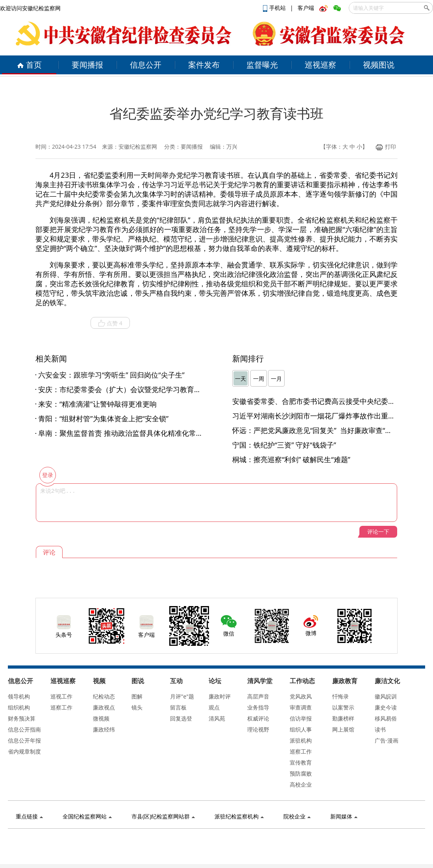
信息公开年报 (24, 740)
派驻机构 (301, 740)
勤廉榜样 (343, 718)
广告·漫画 (387, 740)
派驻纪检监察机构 (239, 816)
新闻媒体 (344, 816)
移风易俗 (386, 718)
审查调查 (301, 707)
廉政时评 (220, 696)
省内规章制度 (24, 751)
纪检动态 (104, 696)
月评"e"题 (182, 696)
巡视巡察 (320, 65)
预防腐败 (301, 773)
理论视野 (258, 729)
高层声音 (258, 696)
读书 (380, 729)
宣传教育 (301, 762)
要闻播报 (87, 65)
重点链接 (29, 816)
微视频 (101, 718)
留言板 (178, 707)
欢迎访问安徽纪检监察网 (30, 8)
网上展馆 (343, 729)
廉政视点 (104, 707)
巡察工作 (61, 707)
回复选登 (181, 718)
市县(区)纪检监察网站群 (163, 816)
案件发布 (204, 65)
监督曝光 (262, 65)
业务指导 (258, 707)
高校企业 (301, 784)
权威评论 (258, 718)
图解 (137, 696)
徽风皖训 (386, 696)
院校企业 (297, 816)
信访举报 (301, 718)
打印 (386, 147)
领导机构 (19, 696)
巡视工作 (61, 696)
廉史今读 (386, 707)
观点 (214, 707)
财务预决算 (22, 718)
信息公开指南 (24, 729)
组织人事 (301, 729)
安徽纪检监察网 (138, 147)
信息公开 (146, 65)
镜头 (137, 707)
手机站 (275, 8)
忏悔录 (340, 696)
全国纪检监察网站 (87, 816)
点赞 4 (110, 323)
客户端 (306, 8)
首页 (29, 65)
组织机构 (19, 707)
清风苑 (217, 718)
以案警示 (343, 707)
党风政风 (301, 696)
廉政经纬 (104, 729)
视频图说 (379, 65)
